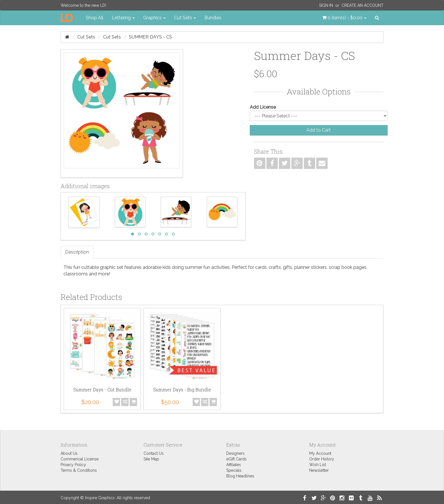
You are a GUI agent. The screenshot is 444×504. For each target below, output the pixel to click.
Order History (322, 459)
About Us (69, 453)
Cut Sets (86, 37)
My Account (320, 453)
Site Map (151, 459)
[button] (344, 18)
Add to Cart (319, 130)
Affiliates (234, 465)
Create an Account (362, 5)
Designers (235, 453)
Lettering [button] (123, 18)
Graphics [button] (154, 18)
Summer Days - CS (151, 37)
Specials (234, 470)
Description (77, 252)
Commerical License (80, 459)
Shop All (95, 18)
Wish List (318, 465)
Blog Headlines (240, 476)
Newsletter (319, 470)
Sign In (326, 5)
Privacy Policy (73, 465)
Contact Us (154, 453)
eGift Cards (236, 459)
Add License (263, 107)
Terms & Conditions (79, 470)
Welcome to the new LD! (83, 5)
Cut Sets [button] (185, 18)
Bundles (213, 18)
